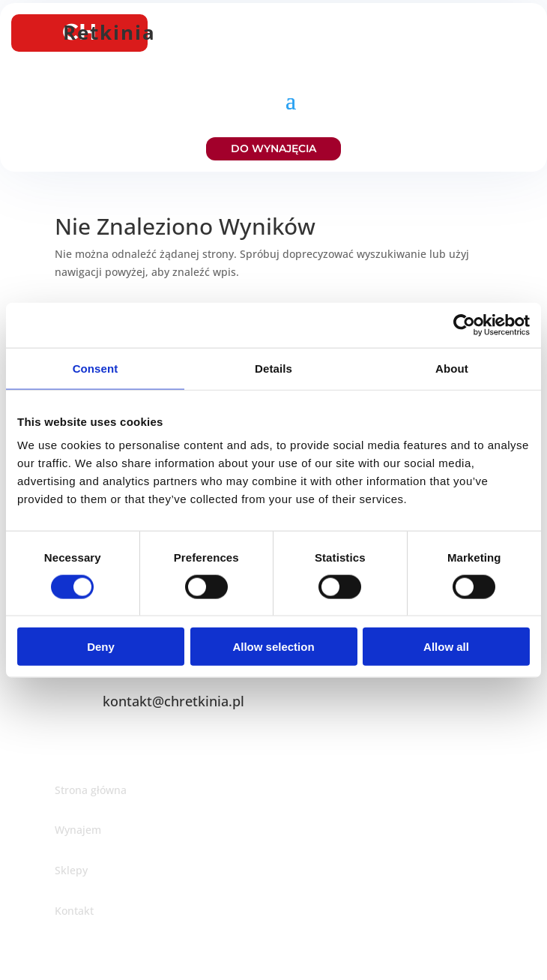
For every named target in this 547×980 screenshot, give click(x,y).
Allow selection (273, 647)
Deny (101, 647)
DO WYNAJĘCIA (273, 148)
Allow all (446, 647)
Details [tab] (273, 368)
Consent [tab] (96, 368)
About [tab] (452, 368)
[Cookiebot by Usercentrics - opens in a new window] (464, 325)
